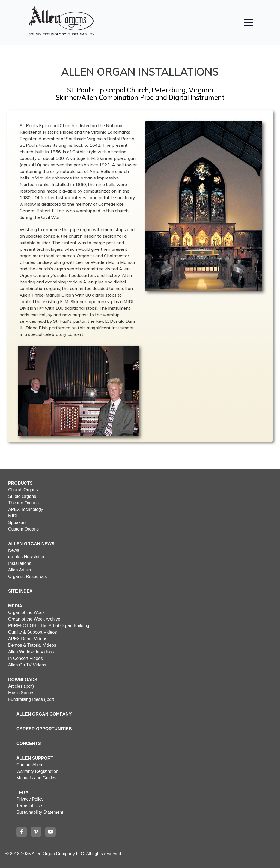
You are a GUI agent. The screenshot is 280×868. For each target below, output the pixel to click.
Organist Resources (27, 577)
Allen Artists (20, 570)
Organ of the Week (26, 613)
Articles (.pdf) (21, 686)
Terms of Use (29, 806)
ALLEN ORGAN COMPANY (44, 714)
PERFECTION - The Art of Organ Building (49, 626)
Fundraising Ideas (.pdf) (31, 699)
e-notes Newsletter (26, 557)
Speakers (17, 523)
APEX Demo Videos (28, 639)
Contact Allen (29, 765)
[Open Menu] (248, 22)
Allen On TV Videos (27, 665)
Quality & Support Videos (32, 632)
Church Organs (23, 490)
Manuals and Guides (36, 778)
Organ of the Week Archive (34, 619)
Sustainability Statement (40, 812)
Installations (20, 563)
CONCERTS (29, 743)
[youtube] (50, 832)
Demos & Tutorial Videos (32, 645)
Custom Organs (23, 529)
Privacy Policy (30, 799)
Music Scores (21, 693)
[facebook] (22, 832)
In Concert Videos (26, 658)
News (14, 550)
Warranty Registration (37, 771)
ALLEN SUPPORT (35, 758)
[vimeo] (36, 832)
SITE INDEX (20, 591)
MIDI (13, 516)
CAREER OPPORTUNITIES (44, 729)
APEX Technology (26, 509)
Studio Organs (22, 496)
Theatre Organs (23, 503)
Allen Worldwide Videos (31, 652)
